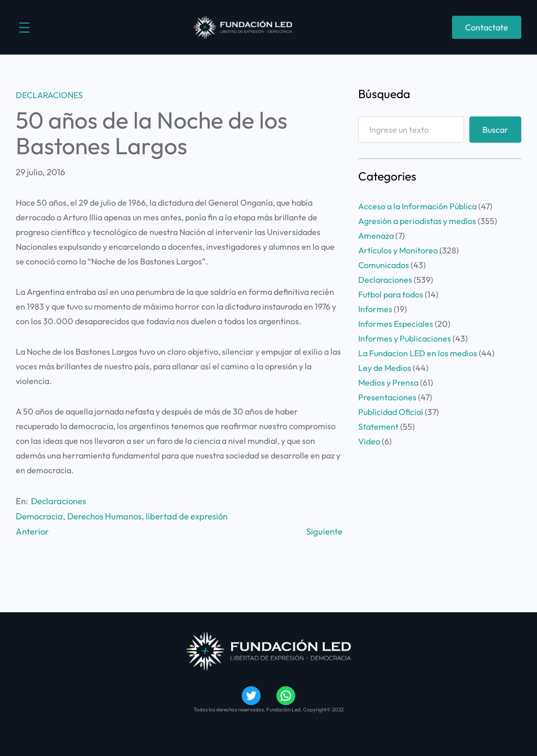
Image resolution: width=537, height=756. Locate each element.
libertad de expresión (187, 516)
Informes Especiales (396, 324)
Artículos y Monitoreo (398, 250)
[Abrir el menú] (24, 28)
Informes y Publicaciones (405, 338)
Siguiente (324, 531)
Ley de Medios (385, 368)
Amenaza (376, 236)
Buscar (495, 130)
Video (369, 441)
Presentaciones (387, 397)
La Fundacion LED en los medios (418, 353)
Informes (375, 309)
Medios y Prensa (388, 382)
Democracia (39, 516)
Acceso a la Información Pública (417, 206)
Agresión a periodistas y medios (417, 221)
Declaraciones (49, 95)
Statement (378, 427)
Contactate (487, 27)
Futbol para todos (391, 294)
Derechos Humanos (104, 516)
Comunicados (384, 265)
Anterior (32, 531)
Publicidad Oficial (391, 412)
